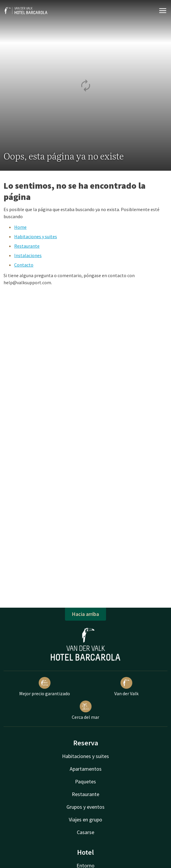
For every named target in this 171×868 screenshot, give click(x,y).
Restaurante (27, 246)
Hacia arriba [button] (85, 614)
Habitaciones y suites (36, 236)
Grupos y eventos (85, 807)
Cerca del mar (85, 710)
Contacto (24, 265)
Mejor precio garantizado (45, 687)
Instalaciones (28, 255)
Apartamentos (86, 769)
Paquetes (85, 781)
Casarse (85, 832)
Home (20, 227)
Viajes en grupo (85, 819)
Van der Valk (126, 687)
